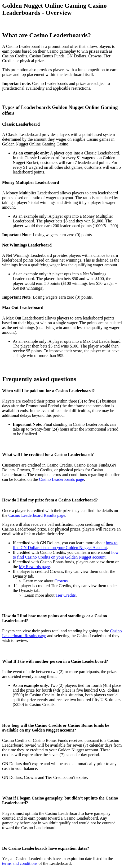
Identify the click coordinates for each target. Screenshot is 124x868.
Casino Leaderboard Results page (37, 515)
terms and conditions (20, 863)
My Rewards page (34, 567)
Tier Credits (65, 595)
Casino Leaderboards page (61, 479)
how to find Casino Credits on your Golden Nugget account (66, 555)
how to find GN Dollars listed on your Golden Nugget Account (65, 545)
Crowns (61, 581)
